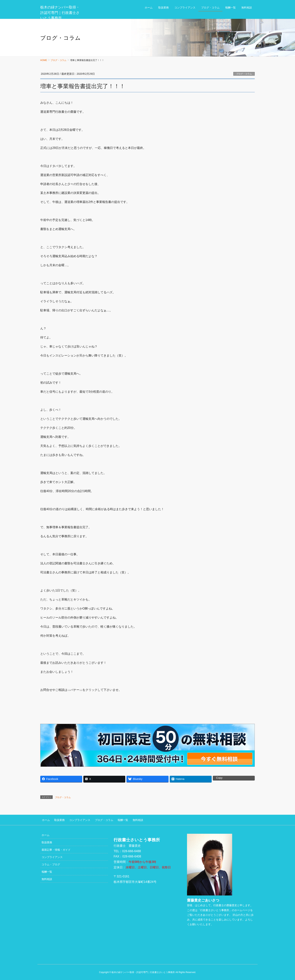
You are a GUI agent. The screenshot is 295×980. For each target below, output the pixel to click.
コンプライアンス (75, 819)
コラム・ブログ (51, 863)
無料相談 (128, 819)
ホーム (44, 819)
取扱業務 (56, 819)
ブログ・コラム (244, 74)
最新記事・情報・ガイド (56, 848)
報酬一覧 (115, 819)
